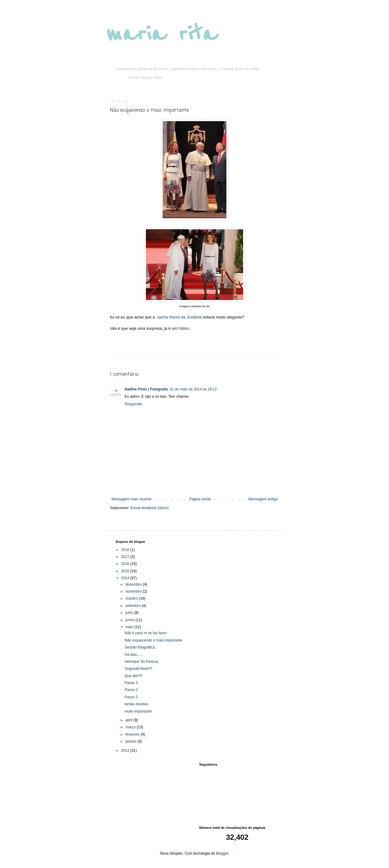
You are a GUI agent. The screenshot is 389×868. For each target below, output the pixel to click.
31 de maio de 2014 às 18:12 (193, 389)
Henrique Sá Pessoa (141, 662)
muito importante (138, 711)
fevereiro (133, 734)
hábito (184, 328)
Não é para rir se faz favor (146, 633)
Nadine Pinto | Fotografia (146, 389)
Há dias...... (134, 655)
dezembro (134, 584)
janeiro (131, 741)
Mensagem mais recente (131, 499)
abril (129, 720)
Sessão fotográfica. (140, 647)
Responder (134, 404)
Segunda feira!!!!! (138, 669)
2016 (126, 564)
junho (131, 620)
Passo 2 (131, 690)
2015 (126, 571)
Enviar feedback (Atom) (149, 508)
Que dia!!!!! (134, 676)
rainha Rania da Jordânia (179, 317)
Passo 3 (131, 683)
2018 (126, 550)
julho (130, 613)
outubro (132, 598)
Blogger (222, 853)
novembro (134, 591)
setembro (134, 606)
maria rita (162, 34)
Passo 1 (131, 697)
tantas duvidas (136, 704)
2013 (126, 751)
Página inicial (200, 499)
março (131, 727)
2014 (126, 578)
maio (130, 627)
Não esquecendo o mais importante (153, 640)
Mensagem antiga (263, 499)
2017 (126, 557)
